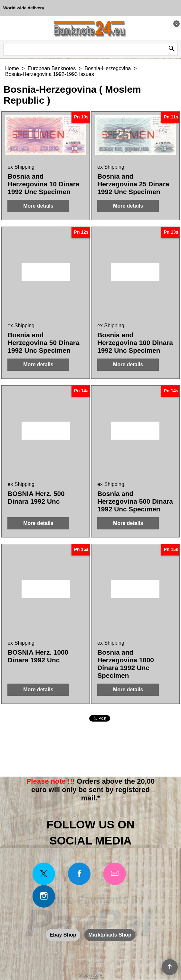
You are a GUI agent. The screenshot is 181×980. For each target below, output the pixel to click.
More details (38, 206)
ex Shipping (21, 167)
